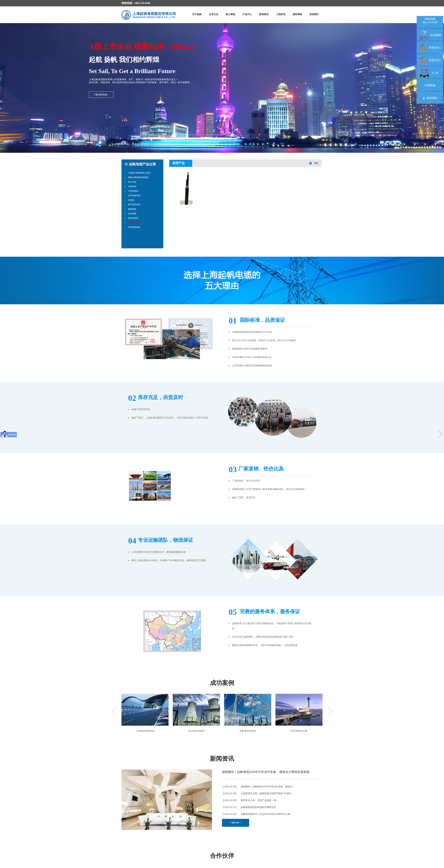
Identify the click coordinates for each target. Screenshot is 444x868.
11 (187, 207)
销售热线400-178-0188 (430, 21)
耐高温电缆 (133, 218)
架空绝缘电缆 (134, 195)
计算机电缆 (133, 191)
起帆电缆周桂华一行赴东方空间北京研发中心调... (266, 814)
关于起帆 (197, 14)
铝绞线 (131, 200)
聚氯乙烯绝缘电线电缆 (138, 177)
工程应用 (281, 14)
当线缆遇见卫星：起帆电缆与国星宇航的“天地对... (267, 793)
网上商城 (230, 14)
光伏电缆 (132, 214)
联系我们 (314, 14)
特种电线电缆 (134, 227)
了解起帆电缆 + (101, 95)
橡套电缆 (132, 209)
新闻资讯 (264, 14)
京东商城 (430, 35)
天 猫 (430, 73)
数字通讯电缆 (134, 205)
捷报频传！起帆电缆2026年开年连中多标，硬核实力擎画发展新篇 (266, 772)
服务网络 (297, 14)
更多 (316, 163)
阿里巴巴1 (430, 48)
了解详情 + (235, 823)
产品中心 (247, 14)
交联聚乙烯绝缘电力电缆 (139, 173)
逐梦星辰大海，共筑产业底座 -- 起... (259, 800)
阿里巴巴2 (430, 60)
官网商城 (430, 85)
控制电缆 (132, 186)
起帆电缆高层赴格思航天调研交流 (258, 807)
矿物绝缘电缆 (134, 223)
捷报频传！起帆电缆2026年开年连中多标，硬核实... (267, 787)
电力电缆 (132, 182)
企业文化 (214, 14)
